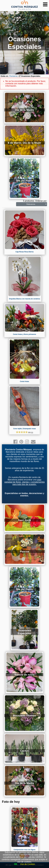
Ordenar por (41, 201)
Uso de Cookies (28, 864)
